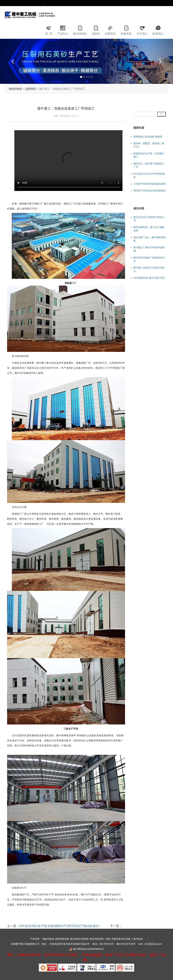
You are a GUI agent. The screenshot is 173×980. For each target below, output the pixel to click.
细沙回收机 (80, 34)
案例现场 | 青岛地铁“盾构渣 (148, 137)
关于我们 (142, 34)
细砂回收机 (16, 89)
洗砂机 (96, 34)
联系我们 (158, 34)
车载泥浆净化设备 (121, 939)
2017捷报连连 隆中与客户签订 (149, 278)
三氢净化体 (137, 939)
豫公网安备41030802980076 (88, 949)
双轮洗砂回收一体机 (100, 939)
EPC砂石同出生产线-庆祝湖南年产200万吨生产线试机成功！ (60, 926)
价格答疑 (126, 34)
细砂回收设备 (62, 939)
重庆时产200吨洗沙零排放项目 (150, 191)
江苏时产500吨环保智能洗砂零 (150, 184)
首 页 (49, 34)
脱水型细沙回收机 (79, 939)
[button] (13, 61)
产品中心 (63, 34)
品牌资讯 (110, 34)
